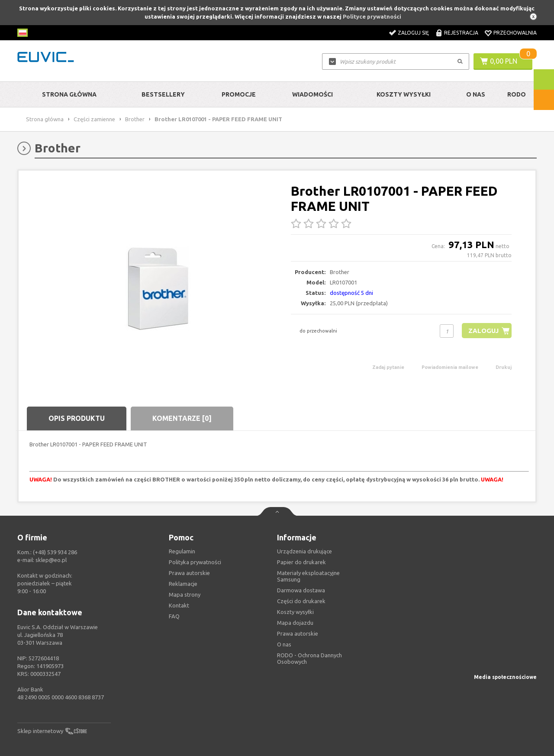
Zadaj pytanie (388, 367)
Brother (135, 119)
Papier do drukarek (301, 562)
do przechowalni (318, 331)
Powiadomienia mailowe (450, 367)
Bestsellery (163, 94)
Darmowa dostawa (301, 590)
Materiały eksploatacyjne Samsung (308, 576)
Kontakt (179, 605)
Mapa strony (185, 594)
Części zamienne (94, 119)
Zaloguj (483, 331)
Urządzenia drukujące (304, 551)
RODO (517, 94)
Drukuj (504, 367)
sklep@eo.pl (51, 560)
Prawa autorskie (298, 633)
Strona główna (69, 94)
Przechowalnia (515, 33)
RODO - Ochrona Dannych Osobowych (309, 658)
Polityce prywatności (372, 16)
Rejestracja (461, 33)
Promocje (239, 94)
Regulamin (182, 551)
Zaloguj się (413, 33)
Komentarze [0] (182, 418)
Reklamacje (183, 584)
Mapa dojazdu (295, 623)
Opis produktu (77, 418)
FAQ (174, 616)
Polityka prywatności (195, 562)
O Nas (476, 94)
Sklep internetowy (40, 731)
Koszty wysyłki (404, 94)
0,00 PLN (504, 61)
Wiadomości (312, 94)
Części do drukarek (301, 601)
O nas (284, 644)
